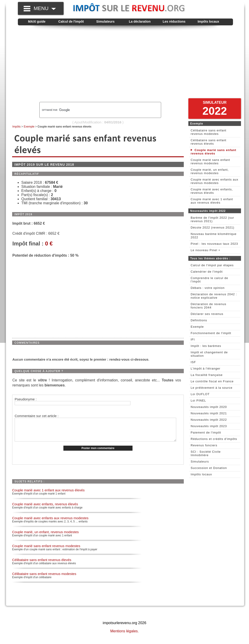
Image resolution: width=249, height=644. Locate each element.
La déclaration (140, 21)
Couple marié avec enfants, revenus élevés (45, 509)
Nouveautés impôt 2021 (209, 413)
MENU (45, 8)
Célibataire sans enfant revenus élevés (42, 565)
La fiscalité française (207, 375)
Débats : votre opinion (208, 288)
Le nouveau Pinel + (206, 250)
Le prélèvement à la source (212, 388)
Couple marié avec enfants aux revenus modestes (50, 523)
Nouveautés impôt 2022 (209, 420)
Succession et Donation (209, 468)
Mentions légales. (125, 636)
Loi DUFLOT (200, 394)
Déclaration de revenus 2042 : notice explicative (214, 296)
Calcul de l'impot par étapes (212, 265)
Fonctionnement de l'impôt (211, 333)
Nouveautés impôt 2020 (209, 407)
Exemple (29, 127)
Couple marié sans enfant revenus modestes (46, 551)
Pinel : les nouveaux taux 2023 (214, 244)
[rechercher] (92, 110)
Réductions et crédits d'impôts (214, 439)
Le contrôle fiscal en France (212, 381)
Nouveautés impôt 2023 (209, 426)
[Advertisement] (126, 65)
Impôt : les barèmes (206, 346)
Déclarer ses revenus (207, 314)
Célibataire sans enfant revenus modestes (44, 579)
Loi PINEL (198, 401)
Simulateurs (105, 21)
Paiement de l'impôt (206, 432)
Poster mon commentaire (98, 453)
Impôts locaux (208, 21)
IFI (193, 339)
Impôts (16, 127)
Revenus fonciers (204, 445)
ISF (193, 362)
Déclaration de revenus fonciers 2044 (208, 306)
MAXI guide (37, 21)
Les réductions (174, 21)
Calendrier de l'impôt (207, 272)
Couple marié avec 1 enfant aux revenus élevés (48, 495)
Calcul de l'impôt (71, 21)
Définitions (199, 320)
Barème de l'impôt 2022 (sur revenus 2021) (212, 219)
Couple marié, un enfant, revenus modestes (45, 537)
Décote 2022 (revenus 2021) (212, 228)
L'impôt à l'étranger (206, 369)
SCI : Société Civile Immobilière (206, 453)
